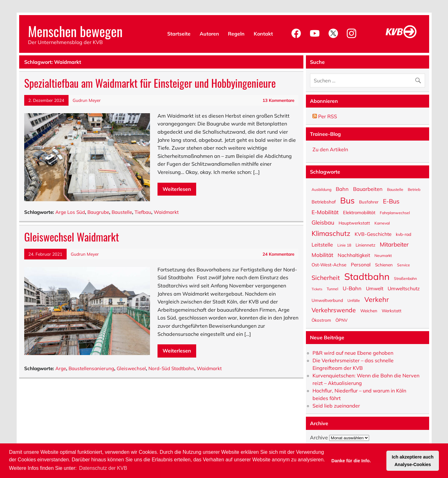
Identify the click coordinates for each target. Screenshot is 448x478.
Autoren (209, 34)
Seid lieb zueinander (336, 406)
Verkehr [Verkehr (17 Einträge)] (377, 299)
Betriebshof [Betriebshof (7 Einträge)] (324, 202)
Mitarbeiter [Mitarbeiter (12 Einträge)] (394, 244)
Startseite (179, 34)
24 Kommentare (278, 254)
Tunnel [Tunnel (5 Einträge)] (332, 289)
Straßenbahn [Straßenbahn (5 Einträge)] (405, 278)
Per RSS (325, 116)
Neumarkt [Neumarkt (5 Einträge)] (383, 255)
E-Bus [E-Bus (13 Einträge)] (391, 201)
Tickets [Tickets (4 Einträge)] (317, 289)
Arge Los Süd (70, 212)
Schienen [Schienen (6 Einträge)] (384, 264)
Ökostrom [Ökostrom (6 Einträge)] (321, 320)
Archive (319, 437)
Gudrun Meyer (87, 100)
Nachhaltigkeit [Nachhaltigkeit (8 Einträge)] (354, 255)
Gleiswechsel (131, 368)
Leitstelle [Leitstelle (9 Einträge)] (322, 244)
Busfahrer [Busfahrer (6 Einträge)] (369, 202)
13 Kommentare (278, 100)
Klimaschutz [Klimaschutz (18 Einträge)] (331, 233)
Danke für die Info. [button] (351, 461)
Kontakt (263, 34)
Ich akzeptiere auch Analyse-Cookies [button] (413, 461)
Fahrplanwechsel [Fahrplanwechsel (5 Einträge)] (395, 213)
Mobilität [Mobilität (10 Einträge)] (322, 255)
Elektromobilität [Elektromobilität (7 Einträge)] (359, 212)
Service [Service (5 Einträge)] (404, 265)
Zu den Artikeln (330, 149)
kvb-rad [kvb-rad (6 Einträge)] (404, 234)
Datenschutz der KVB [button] (103, 468)
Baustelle (122, 212)
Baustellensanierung (91, 368)
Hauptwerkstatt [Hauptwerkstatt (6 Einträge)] (354, 223)
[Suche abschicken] (420, 79)
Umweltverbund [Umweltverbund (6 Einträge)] (327, 300)
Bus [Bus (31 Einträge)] (347, 200)
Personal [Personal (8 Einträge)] (361, 264)
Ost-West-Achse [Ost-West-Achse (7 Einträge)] (329, 264)
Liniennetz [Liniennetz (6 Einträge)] (365, 245)
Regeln (236, 34)
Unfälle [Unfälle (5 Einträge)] (354, 300)
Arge (61, 368)
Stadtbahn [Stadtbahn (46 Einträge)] (367, 276)
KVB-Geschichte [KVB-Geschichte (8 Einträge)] (373, 234)
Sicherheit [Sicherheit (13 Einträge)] (326, 277)
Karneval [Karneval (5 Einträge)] (382, 223)
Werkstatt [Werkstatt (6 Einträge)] (392, 310)
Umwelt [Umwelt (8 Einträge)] (375, 288)
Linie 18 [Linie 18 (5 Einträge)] (344, 245)
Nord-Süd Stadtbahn (171, 368)
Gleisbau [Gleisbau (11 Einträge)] (323, 222)
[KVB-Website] (401, 38)
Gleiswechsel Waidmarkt (72, 237)
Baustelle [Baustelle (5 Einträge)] (395, 189)
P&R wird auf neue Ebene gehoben (353, 353)
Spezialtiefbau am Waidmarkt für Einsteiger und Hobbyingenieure (150, 83)
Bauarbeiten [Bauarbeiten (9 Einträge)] (368, 189)
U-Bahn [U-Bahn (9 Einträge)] (352, 288)
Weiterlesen (177, 189)
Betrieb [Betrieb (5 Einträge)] (414, 189)
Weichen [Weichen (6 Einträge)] (369, 310)
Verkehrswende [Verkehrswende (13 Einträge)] (334, 310)
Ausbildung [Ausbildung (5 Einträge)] (321, 189)
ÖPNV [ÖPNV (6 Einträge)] (341, 320)
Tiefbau (143, 212)
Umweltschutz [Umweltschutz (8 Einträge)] (404, 288)
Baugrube (98, 212)
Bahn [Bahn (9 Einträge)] (342, 189)
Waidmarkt (166, 212)
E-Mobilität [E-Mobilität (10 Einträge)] (325, 212)
